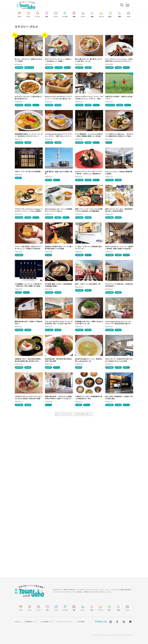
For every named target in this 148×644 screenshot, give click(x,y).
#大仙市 (18, 293)
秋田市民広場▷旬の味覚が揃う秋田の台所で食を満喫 (58, 360)
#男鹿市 (58, 218)
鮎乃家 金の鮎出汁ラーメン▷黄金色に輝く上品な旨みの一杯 (89, 360)
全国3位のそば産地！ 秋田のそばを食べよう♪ (119, 98)
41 (87, 414)
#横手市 (48, 180)
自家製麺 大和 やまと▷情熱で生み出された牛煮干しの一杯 (89, 323)
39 (78, 414)
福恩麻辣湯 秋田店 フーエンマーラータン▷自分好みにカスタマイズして (29, 135)
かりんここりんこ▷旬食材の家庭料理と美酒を (119, 173)
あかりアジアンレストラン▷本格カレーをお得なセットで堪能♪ (58, 60)
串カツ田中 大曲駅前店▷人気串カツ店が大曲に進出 (119, 398)
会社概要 (80, 622)
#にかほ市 (59, 68)
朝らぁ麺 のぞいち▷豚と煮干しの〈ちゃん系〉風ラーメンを (89, 60)
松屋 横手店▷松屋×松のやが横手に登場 (59, 173)
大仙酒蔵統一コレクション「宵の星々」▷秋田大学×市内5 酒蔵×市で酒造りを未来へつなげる (28, 285)
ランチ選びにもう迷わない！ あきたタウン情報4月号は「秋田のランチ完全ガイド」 (119, 135)
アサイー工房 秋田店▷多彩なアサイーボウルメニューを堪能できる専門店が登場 (29, 248)
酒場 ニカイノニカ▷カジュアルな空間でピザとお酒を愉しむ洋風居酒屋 (89, 210)
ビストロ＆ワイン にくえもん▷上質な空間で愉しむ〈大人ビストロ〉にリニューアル (119, 60)
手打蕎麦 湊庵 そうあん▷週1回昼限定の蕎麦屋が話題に (59, 285)
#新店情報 (19, 68)
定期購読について (30, 622)
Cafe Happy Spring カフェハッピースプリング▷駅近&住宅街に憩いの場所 (119, 323)
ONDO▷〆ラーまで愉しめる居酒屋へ (28, 172)
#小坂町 (79, 405)
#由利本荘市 (29, 68)
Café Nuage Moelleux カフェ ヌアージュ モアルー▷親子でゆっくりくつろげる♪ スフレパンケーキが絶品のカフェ (59, 135)
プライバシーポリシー (65, 622)
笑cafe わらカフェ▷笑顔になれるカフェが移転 (29, 60)
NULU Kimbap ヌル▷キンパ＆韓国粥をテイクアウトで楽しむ (59, 210)
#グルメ (67, 68)
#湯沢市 (79, 367)
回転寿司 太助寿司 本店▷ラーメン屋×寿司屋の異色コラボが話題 (59, 248)
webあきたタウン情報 (30, 591)
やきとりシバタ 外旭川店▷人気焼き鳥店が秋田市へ (119, 285)
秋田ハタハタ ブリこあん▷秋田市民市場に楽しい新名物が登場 (119, 210)
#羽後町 (120, 105)
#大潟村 (118, 367)
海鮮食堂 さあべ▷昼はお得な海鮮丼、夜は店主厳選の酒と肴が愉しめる (28, 360)
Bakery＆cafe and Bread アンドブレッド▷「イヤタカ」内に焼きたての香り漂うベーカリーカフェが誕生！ (59, 98)
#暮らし (126, 367)
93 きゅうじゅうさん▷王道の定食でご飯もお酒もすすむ (29, 98)
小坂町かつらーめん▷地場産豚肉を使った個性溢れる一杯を (89, 398)
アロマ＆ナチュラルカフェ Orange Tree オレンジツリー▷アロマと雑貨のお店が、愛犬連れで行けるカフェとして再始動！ (29, 210)
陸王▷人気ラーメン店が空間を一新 (88, 284)
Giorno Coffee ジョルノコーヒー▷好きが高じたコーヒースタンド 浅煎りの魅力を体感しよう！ (89, 98)
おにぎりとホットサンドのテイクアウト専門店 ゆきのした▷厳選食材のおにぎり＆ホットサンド (89, 173)
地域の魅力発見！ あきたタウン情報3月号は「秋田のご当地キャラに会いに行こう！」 (59, 398)
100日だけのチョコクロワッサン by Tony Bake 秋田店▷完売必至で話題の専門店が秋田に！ (29, 398)
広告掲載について (47, 622)
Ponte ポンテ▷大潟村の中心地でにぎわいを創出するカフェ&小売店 (119, 360)
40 (82, 414)
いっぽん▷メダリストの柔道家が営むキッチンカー (89, 248)
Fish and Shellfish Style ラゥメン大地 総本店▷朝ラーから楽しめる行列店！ (59, 323)
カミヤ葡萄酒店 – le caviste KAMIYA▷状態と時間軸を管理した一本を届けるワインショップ (89, 135)
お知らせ (18, 622)
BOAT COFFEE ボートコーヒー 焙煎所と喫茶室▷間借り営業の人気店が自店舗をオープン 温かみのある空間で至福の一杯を (119, 248)
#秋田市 (88, 68)
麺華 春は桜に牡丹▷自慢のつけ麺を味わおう (29, 323)
